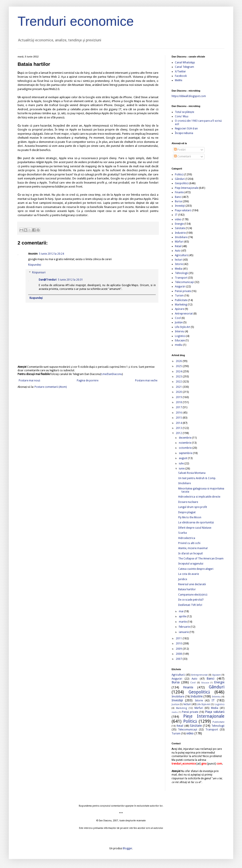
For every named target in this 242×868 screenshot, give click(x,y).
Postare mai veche (146, 381)
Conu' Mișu (182, 116)
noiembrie (185, 443)
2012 (179, 433)
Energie (179, 224)
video (178, 219)
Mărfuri (179, 242)
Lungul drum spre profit (193, 507)
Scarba (182, 533)
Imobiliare (181, 237)
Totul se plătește (184, 112)
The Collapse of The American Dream (201, 559)
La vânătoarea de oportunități (196, 522)
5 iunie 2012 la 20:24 (51, 254)
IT (176, 215)
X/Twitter (180, 72)
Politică (179, 175)
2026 (179, 361)
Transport (181, 278)
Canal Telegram (184, 67)
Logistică (180, 336)
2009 (179, 649)
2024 (179, 371)
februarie (185, 627)
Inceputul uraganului (191, 564)
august (183, 458)
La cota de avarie (189, 574)
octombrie (186, 448)
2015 (179, 418)
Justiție (179, 322)
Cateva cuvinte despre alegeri (196, 569)
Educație (180, 340)
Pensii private (183, 291)
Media (179, 269)
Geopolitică (182, 183)
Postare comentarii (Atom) (51, 387)
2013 (179, 428)
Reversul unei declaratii (192, 584)
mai (181, 611)
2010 (179, 644)
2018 (179, 402)
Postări (180, 150)
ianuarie (184, 632)
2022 (179, 382)
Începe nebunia (184, 133)
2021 (179, 387)
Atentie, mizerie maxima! (193, 548)
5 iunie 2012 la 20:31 (70, 280)
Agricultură (181, 255)
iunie (182, 469)
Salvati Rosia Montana (192, 473)
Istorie (179, 264)
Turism (179, 296)
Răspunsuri (39, 273)
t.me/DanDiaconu (112, 374)
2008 (179, 654)
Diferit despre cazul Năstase (195, 528)
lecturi (179, 260)
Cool (178, 318)
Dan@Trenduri (48, 280)
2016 (179, 413)
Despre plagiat (187, 512)
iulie (182, 463)
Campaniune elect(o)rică (193, 595)
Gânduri (180, 179)
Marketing (181, 305)
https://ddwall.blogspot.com (189, 96)
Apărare (180, 309)
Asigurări (180, 287)
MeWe (179, 80)
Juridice (183, 579)
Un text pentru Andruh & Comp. (197, 478)
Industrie (180, 233)
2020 (179, 392)
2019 (179, 397)
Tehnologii (181, 273)
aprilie (183, 616)
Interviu (180, 331)
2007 (179, 659)
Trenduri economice (76, 21)
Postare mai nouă (29, 381)
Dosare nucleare (188, 502)
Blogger (127, 848)
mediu (179, 345)
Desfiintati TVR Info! (190, 605)
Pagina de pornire (88, 381)
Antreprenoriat (184, 314)
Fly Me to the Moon (190, 517)
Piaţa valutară (183, 210)
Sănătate (180, 228)
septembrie (186, 453)
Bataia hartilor (187, 589)
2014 (179, 423)
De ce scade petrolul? (191, 600)
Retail (178, 246)
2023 (179, 377)
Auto (178, 251)
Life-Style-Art (182, 327)
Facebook (181, 76)
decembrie (185, 438)
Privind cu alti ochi (189, 543)
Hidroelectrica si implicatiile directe (199, 497)
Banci (178, 197)
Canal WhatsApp (185, 63)
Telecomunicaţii (184, 282)
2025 (179, 366)
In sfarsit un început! (191, 554)
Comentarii (182, 156)
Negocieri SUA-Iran (186, 129)
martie (183, 622)
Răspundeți (35, 265)
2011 (179, 638)
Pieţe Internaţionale (187, 188)
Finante (179, 192)
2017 (179, 407)
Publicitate (181, 300)
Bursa (178, 201)
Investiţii (180, 206)
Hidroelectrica (187, 538)
